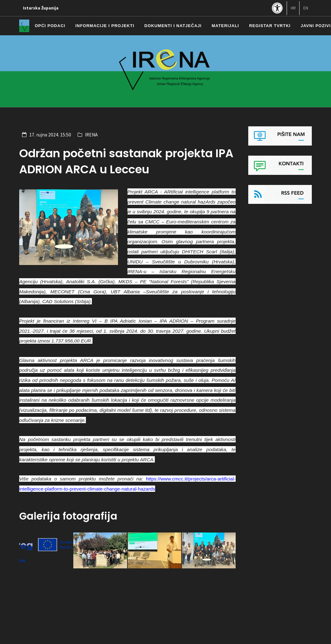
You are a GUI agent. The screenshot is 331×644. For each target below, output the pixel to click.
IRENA (91, 135)
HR (293, 8)
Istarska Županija (41, 8)
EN (306, 8)
